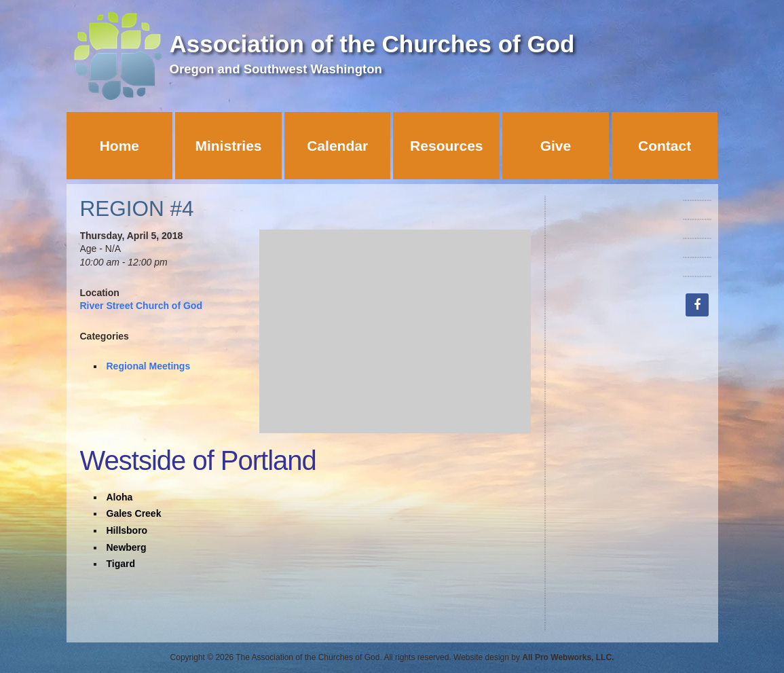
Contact (665, 146)
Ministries (228, 146)
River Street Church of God (141, 306)
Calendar (337, 146)
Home (119, 146)
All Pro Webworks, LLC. (568, 657)
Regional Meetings (149, 366)
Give (556, 146)
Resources (446, 146)
